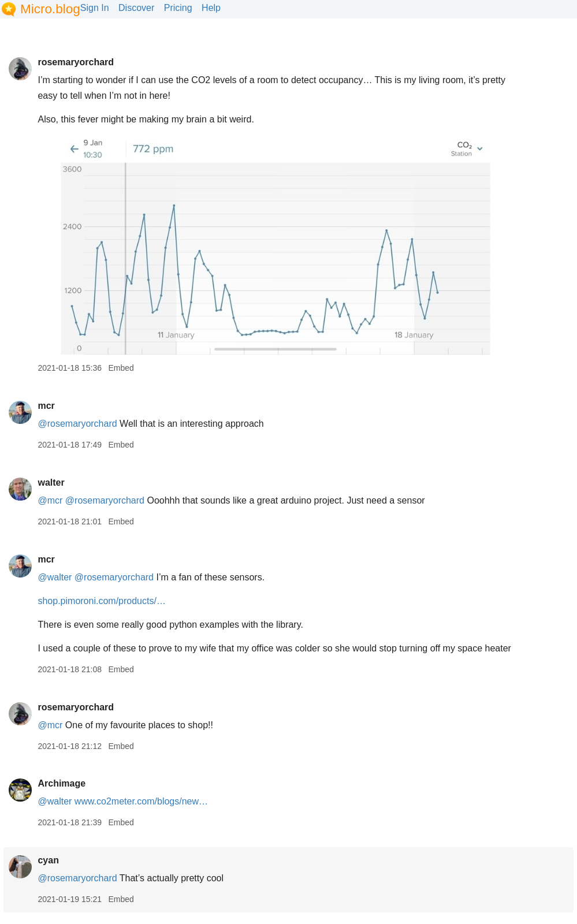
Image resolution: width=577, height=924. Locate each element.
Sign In (95, 8)
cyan (48, 860)
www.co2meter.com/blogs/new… (141, 801)
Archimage (62, 783)
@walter (55, 577)
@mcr (50, 500)
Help (211, 8)
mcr (46, 406)
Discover (136, 8)
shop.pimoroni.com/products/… (101, 601)
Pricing (178, 8)
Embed (121, 368)
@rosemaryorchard (77, 424)
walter (51, 483)
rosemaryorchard (76, 62)
